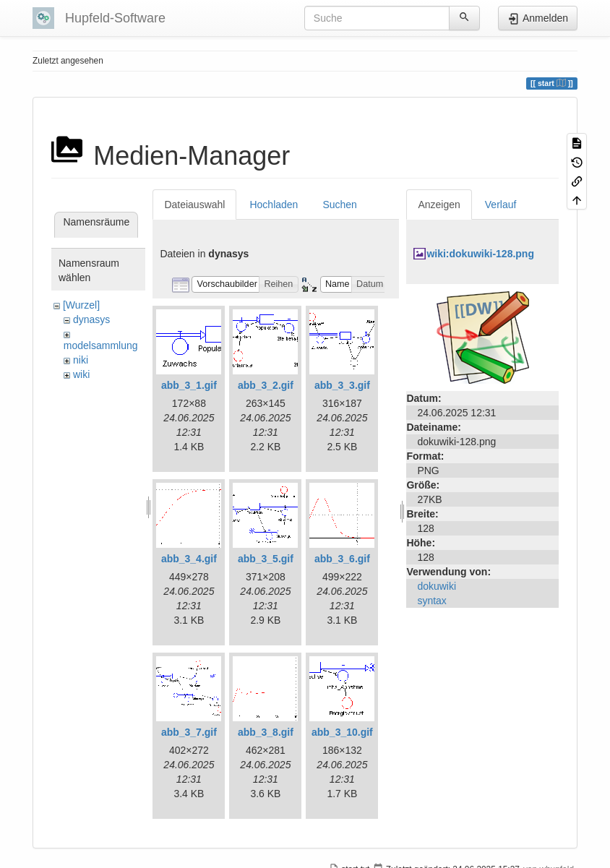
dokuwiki (437, 586)
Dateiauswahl (194, 205)
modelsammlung (101, 345)
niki (81, 360)
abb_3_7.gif (189, 732)
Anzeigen (439, 205)
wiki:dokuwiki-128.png (480, 254)
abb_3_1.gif (189, 385)
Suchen (339, 205)
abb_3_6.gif (342, 559)
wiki (81, 374)
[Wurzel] (81, 305)
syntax (431, 601)
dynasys (91, 319)
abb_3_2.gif (266, 385)
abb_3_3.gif (342, 385)
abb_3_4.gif (189, 559)
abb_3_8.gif (266, 732)
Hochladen (274, 205)
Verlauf (501, 205)
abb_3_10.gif (342, 732)
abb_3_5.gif (266, 559)
